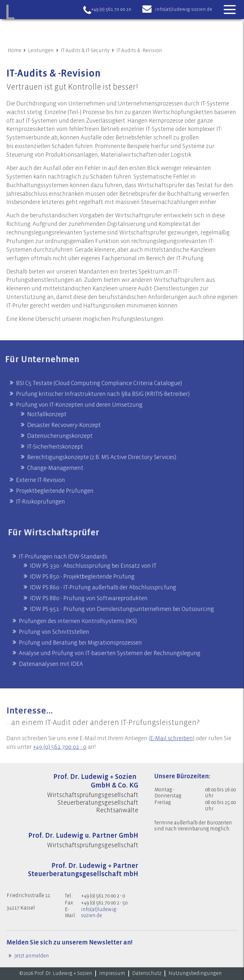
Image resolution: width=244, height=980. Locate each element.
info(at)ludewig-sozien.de (184, 9)
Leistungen (41, 51)
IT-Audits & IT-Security (85, 51)
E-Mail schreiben (172, 747)
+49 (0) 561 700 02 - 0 (60, 756)
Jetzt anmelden (31, 956)
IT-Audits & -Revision (139, 51)
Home (14, 51)
